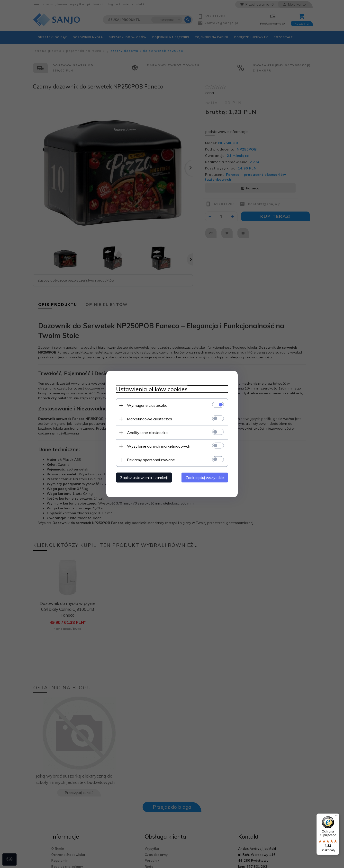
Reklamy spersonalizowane (151, 460)
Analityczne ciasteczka (147, 433)
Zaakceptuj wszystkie (205, 478)
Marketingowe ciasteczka (149, 419)
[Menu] (336, 816)
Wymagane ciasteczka (147, 405)
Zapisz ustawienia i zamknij (144, 478)
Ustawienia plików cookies (152, 389)
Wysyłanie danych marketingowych (159, 446)
